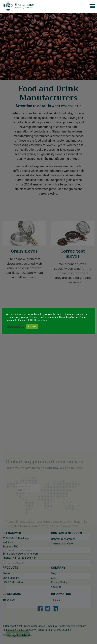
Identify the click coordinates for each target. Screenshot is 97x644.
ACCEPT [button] (32, 326)
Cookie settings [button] (15, 326)
